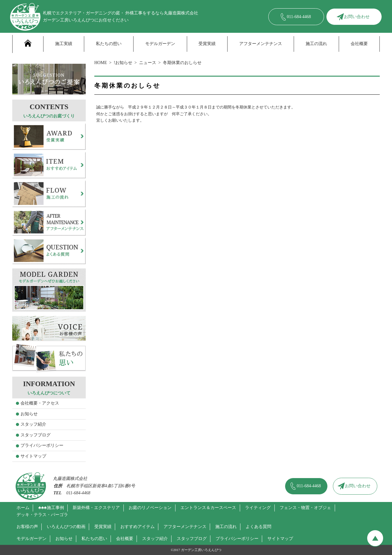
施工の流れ (316, 44)
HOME (101, 63)
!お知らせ (123, 63)
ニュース (148, 63)
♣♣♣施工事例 (51, 508)
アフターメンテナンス (261, 44)
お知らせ (29, 414)
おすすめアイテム (138, 527)
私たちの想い (109, 44)
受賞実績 (207, 44)
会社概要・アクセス (40, 403)
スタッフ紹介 (33, 424)
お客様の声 (27, 527)
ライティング (258, 508)
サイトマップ (33, 456)
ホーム (23, 508)
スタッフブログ (36, 435)
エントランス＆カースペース (208, 508)
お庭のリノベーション (150, 508)
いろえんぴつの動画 (66, 527)
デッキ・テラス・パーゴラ (42, 515)
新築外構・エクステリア (96, 508)
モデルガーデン (160, 44)
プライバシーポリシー (42, 445)
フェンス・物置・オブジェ (305, 508)
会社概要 (359, 44)
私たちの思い (94, 539)
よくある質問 (258, 527)
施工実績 (64, 44)
